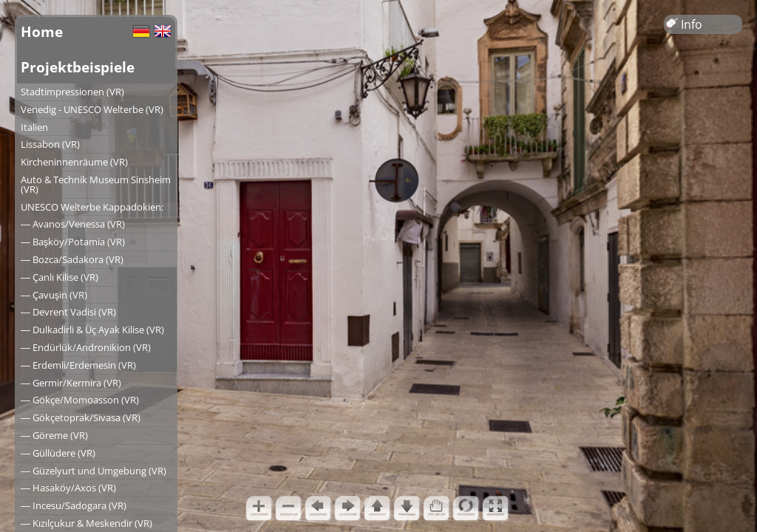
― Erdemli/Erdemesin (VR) (78, 365)
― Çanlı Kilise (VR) (60, 277)
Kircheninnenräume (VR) (74, 162)
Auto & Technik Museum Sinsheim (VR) (96, 184)
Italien (34, 127)
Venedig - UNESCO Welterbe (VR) (92, 109)
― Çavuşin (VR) (54, 295)
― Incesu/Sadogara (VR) (74, 505)
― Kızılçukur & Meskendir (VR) (86, 523)
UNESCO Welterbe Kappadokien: (92, 207)
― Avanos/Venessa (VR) (73, 224)
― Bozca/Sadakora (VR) (72, 259)
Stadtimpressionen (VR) (72, 92)
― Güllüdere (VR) (58, 453)
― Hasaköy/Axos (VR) (68, 488)
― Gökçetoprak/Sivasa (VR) (81, 417)
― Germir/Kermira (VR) (71, 383)
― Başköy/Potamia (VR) (73, 242)
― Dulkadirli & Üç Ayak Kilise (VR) (92, 330)
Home (42, 31)
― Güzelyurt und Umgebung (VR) (94, 471)
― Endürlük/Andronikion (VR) (86, 347)
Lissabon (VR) (50, 144)
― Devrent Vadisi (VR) (68, 312)
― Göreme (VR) (54, 435)
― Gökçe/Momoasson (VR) (80, 400)
